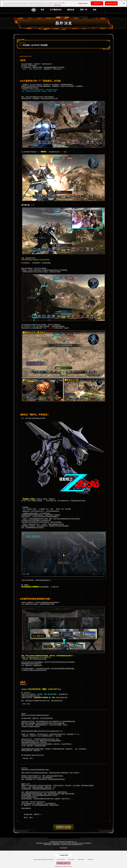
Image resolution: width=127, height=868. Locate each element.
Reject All (97, 3)
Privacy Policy (71, 859)
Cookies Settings (83, 3)
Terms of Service (61, 859)
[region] (63, 4)
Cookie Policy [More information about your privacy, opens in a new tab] (57, 5)
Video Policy (90, 859)
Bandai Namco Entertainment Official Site (44, 859)
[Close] (124, 3)
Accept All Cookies (111, 3)
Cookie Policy (81, 859)
